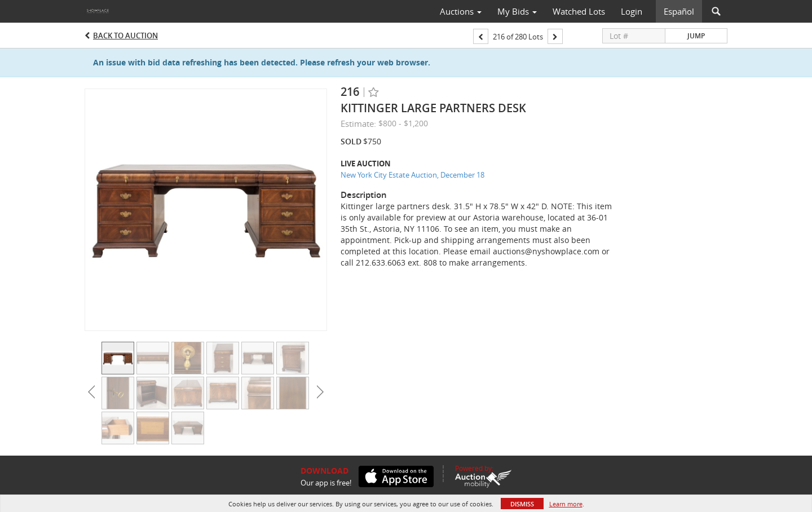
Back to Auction (125, 36)
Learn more (566, 504)
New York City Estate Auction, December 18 (412, 175)
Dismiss (522, 504)
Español (679, 11)
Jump (696, 36)
